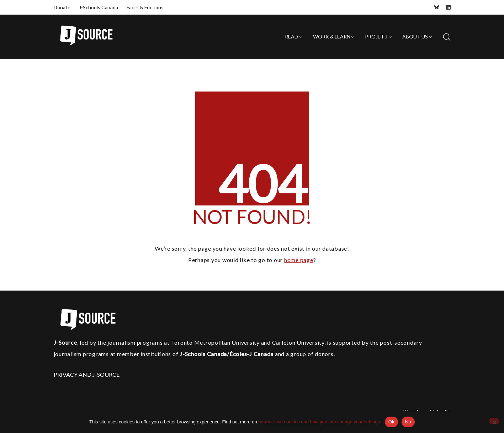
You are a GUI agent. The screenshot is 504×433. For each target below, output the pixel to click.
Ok (391, 422)
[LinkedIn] (448, 7)
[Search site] (447, 37)
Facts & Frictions (145, 7)
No (408, 422)
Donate (62, 7)
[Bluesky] (437, 7)
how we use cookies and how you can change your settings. (320, 422)
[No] (494, 421)
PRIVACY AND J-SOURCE (87, 374)
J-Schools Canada (99, 7)
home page (299, 260)
